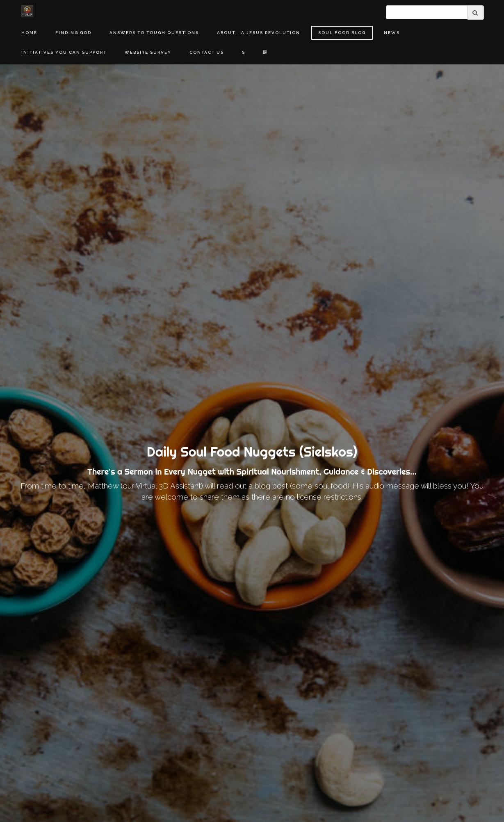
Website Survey (148, 52)
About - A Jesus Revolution (259, 33)
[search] (427, 12)
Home (29, 33)
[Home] (27, 11)
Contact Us (207, 52)
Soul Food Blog (342, 33)
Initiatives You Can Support (64, 52)
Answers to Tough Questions (154, 33)
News (392, 33)
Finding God (73, 33)
